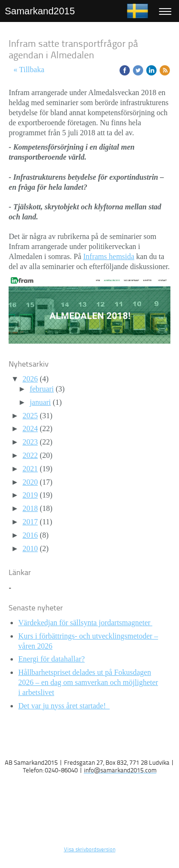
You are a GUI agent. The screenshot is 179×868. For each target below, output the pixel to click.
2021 (30, 469)
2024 (30, 429)
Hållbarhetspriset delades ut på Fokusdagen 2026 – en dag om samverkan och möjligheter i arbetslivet (88, 682)
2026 (30, 379)
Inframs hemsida (109, 256)
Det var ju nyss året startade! (64, 706)
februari (42, 389)
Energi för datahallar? (51, 659)
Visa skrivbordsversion (90, 850)
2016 (30, 535)
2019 (30, 495)
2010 (30, 548)
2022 (30, 455)
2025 (30, 416)
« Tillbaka (29, 70)
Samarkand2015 (40, 11)
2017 (30, 522)
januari (40, 402)
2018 (30, 508)
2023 (30, 442)
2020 (30, 482)
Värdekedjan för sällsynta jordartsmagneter (85, 623)
